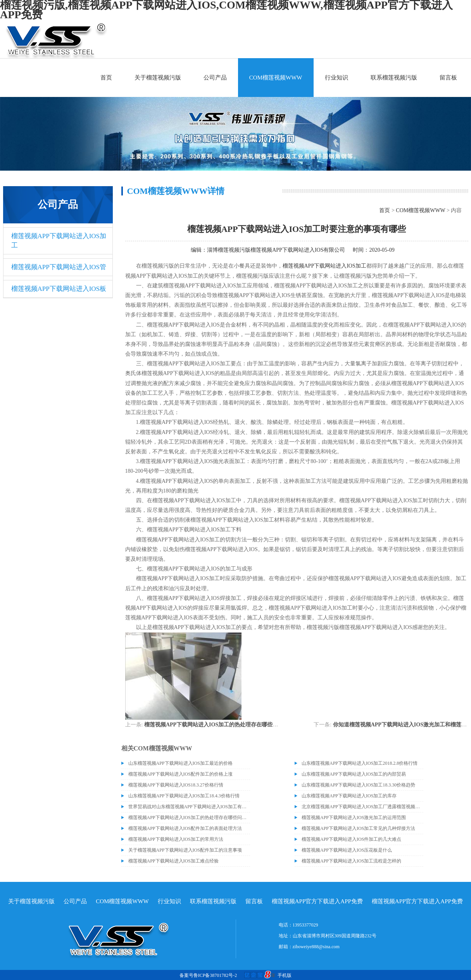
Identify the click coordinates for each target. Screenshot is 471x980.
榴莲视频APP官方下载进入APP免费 (317, 901)
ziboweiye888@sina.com (316, 947)
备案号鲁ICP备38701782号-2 (208, 975)
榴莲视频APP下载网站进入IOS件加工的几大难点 (351, 839)
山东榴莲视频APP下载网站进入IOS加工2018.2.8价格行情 (360, 763)
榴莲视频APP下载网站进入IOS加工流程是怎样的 (351, 861)
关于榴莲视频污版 (158, 78)
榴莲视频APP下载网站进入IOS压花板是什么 (347, 850)
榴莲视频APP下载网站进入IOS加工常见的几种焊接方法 (358, 828)
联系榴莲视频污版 (394, 78)
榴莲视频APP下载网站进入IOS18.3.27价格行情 (176, 785)
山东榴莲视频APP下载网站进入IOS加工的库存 (349, 796)
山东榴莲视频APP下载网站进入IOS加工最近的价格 (180, 763)
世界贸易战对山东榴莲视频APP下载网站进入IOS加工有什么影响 (189, 807)
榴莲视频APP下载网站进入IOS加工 (59, 241)
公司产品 (215, 78)
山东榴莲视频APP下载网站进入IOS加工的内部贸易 (354, 774)
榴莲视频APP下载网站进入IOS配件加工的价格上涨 (180, 774)
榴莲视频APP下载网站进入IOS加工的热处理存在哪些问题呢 (217, 725)
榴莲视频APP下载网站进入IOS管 (59, 267)
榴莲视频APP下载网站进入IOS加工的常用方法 (176, 839)
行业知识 (336, 78)
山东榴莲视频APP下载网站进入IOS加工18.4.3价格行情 (184, 796)
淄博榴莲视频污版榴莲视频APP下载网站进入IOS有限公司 (276, 250)
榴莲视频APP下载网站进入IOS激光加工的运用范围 (354, 818)
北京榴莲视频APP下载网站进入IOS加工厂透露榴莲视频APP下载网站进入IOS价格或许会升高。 (362, 807)
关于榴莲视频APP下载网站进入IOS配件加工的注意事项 (185, 850)
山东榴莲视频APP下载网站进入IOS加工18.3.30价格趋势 (358, 785)
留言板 (448, 78)
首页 (106, 78)
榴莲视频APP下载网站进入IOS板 (59, 289)
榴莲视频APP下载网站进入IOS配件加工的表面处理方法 (185, 828)
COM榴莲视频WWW (276, 78)
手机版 (285, 975)
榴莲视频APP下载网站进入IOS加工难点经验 (173, 861)
